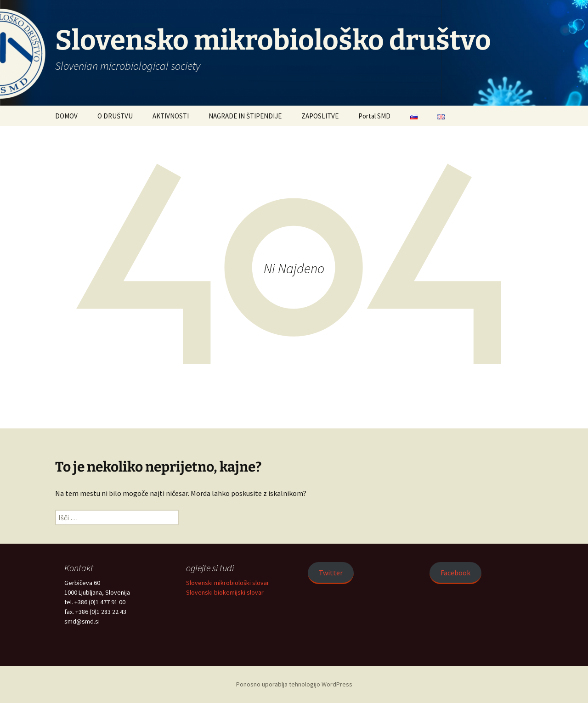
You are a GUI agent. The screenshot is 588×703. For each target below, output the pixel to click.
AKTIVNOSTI (171, 116)
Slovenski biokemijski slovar (225, 592)
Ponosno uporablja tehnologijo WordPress (294, 684)
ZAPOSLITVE (320, 116)
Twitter (331, 573)
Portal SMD (374, 116)
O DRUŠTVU (115, 116)
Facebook (455, 573)
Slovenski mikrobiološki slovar (228, 583)
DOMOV (66, 116)
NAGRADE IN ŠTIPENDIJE (245, 116)
